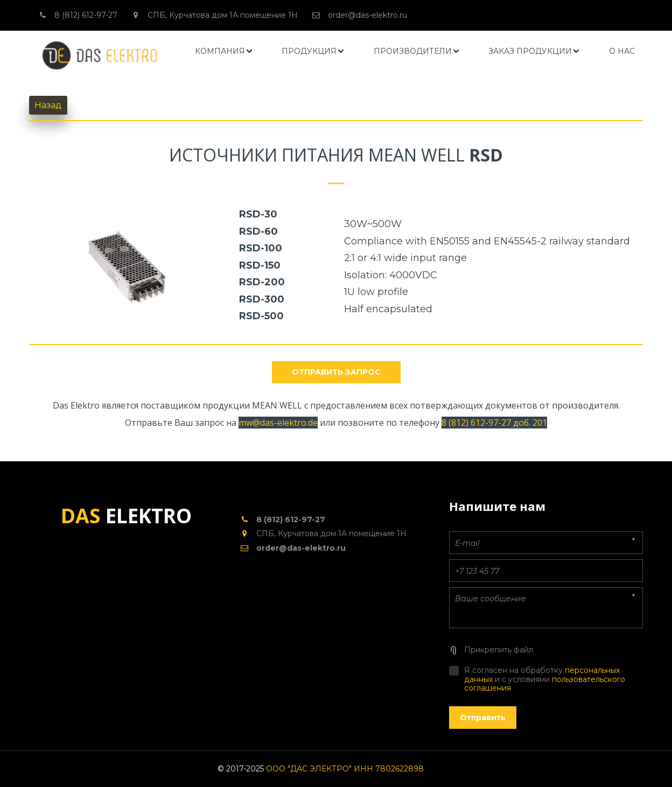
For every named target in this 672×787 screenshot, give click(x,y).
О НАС (622, 51)
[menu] (415, 51)
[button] (224, 51)
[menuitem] (224, 51)
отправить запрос (336, 372)
